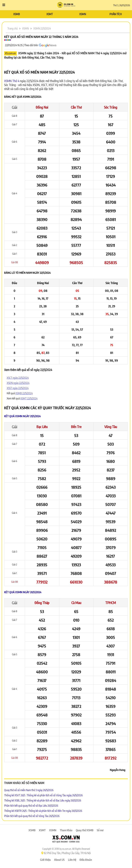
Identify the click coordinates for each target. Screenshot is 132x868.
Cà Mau (76, 603)
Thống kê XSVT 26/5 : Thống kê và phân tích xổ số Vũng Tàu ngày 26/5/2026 (43, 795)
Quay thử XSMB (85, 830)
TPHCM (111, 603)
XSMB (16, 14)
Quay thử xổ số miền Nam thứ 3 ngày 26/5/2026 (29, 790)
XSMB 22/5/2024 (24, 393)
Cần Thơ (76, 107)
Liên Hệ (72, 860)
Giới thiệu (45, 860)
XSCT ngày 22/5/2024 (18, 378)
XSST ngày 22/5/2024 (18, 388)
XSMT (50, 14)
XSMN (83, 14)
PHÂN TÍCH (116, 14)
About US (59, 860)
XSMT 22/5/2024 (29, 398)
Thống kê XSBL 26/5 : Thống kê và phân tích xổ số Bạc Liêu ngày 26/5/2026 (43, 800)
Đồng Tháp (42, 603)
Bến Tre (76, 427)
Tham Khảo (66, 830)
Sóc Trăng (111, 107)
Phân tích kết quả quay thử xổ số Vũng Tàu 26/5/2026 (32, 816)
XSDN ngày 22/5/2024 (18, 383)
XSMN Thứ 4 (12, 81)
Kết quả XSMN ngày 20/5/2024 (23, 592)
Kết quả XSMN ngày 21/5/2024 (22, 416)
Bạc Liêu (42, 427)
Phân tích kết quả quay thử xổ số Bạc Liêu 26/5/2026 (31, 806)
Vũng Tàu (111, 427)
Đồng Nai (42, 107)
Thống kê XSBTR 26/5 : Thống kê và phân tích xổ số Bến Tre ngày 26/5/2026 (43, 811)
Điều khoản (86, 860)
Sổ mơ (100, 830)
